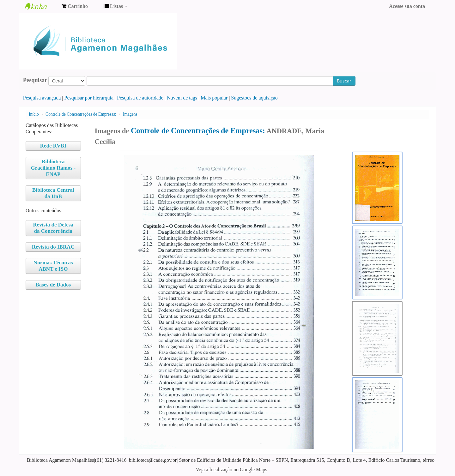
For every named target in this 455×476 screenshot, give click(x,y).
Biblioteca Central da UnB (53, 193)
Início (34, 114)
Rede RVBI (53, 146)
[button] (75, 6)
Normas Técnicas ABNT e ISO (53, 266)
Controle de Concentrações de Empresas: (81, 114)
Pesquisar (35, 80)
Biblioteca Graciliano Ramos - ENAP (53, 168)
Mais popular (214, 98)
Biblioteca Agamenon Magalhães (41, 6)
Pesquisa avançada (42, 98)
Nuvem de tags (182, 98)
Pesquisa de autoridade (140, 98)
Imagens (130, 114)
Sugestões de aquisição (254, 98)
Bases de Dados (53, 285)
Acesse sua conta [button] (407, 6)
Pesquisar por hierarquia (89, 98)
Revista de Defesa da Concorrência (53, 228)
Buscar (344, 81)
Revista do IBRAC (53, 247)
